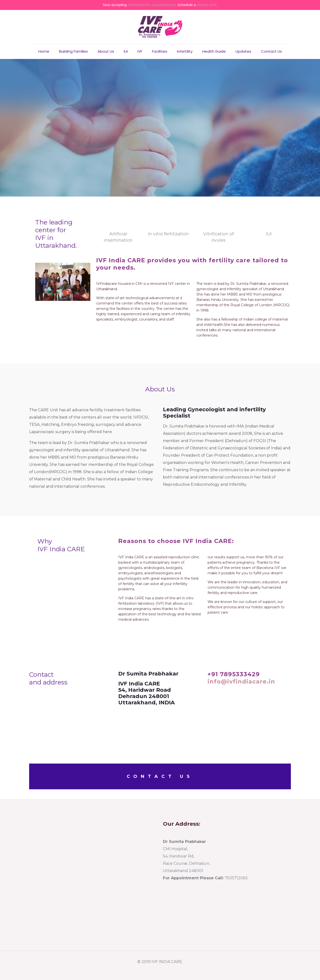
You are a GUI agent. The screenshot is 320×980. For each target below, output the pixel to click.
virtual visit (206, 5)
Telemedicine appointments (152, 5)
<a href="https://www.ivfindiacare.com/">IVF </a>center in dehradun (93, 875)
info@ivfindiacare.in (241, 681)
